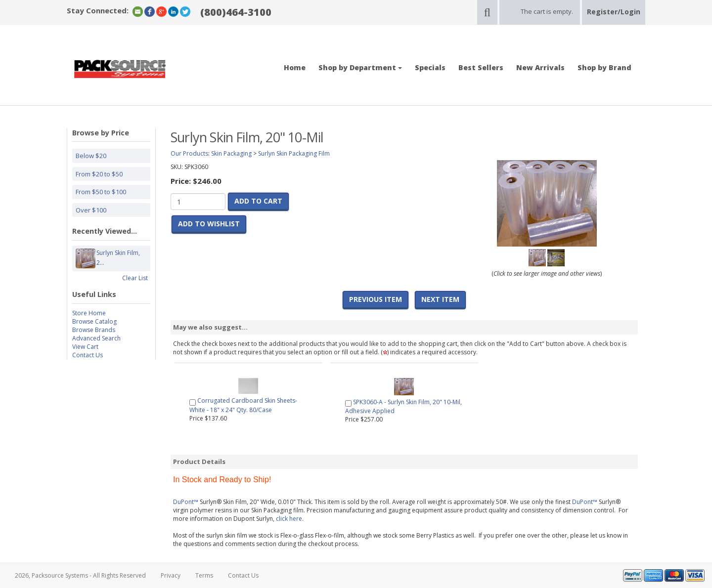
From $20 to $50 (99, 174)
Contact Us (88, 355)
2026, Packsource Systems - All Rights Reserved (80, 575)
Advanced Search (96, 338)
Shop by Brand (604, 67)
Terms (204, 575)
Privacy (171, 575)
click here (289, 519)
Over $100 (91, 210)
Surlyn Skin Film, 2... (118, 258)
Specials (430, 67)
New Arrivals (540, 67)
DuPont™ (186, 502)
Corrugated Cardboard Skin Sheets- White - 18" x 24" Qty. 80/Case (243, 405)
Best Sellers (481, 67)
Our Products (189, 153)
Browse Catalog (94, 321)
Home (295, 67)
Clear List (135, 278)
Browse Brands (94, 330)
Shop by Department (360, 67)
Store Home (89, 313)
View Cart (85, 347)
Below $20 (91, 156)
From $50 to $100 (101, 192)
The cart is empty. (547, 11)
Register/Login (614, 12)
